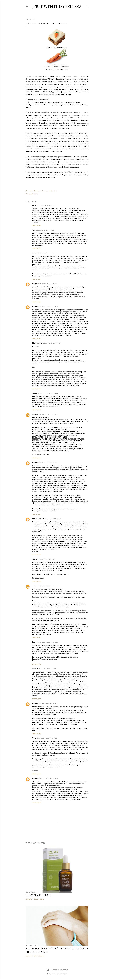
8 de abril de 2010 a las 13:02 (45, 230)
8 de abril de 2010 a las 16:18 (49, 463)
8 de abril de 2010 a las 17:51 (54, 519)
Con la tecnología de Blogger (57, 970)
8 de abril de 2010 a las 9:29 (48, 205)
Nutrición (35, 194)
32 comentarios (39, 899)
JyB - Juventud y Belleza (57, 6)
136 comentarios (39, 956)
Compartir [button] (29, 191)
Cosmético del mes (39, 895)
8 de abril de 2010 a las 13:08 (45, 253)
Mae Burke (63, 974)
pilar (34, 586)
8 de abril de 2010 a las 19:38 (49, 642)
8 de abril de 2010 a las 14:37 (52, 343)
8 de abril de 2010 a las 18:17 (47, 559)
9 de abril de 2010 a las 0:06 (49, 779)
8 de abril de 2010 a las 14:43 (49, 393)
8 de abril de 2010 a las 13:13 (49, 284)
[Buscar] (87, 6)
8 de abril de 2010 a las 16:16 (49, 414)
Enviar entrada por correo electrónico (46, 191)
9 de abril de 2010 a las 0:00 (49, 703)
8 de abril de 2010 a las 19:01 (45, 586)
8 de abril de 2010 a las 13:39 (49, 306)
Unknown (36, 284)
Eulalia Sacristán (38, 519)
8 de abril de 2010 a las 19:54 (48, 669)
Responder (37, 226)
